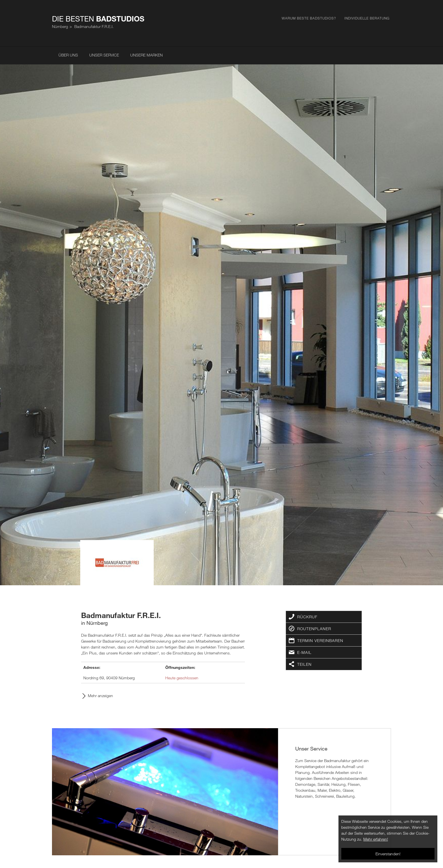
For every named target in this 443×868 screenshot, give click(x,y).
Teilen (304, 664)
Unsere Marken (146, 55)
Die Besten (98, 19)
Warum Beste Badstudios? (309, 18)
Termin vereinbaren (320, 640)
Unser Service (104, 55)
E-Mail (304, 652)
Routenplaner (314, 629)
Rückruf (307, 617)
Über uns (68, 55)
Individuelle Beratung (367, 18)
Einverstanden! (388, 854)
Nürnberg (60, 26)
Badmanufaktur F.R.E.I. (94, 26)
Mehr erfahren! (376, 839)
